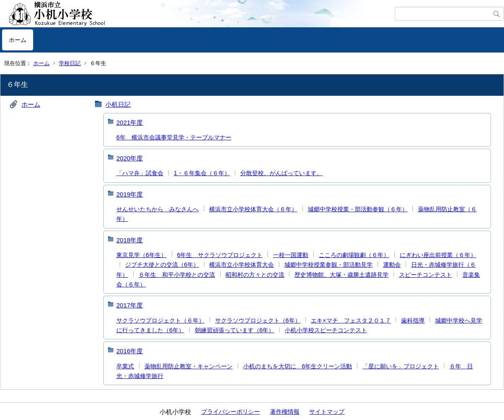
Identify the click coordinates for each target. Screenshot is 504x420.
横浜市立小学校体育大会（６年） (253, 209)
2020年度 (130, 158)
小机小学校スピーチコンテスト (326, 330)
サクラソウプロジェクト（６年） (160, 320)
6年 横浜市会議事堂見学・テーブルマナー (174, 137)
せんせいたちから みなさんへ (157, 209)
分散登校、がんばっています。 (281, 173)
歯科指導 (413, 320)
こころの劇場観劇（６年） (354, 255)
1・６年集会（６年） (202, 173)
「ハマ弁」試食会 (140, 173)
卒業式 (125, 366)
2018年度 (130, 240)
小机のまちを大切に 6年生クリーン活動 (298, 366)
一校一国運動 (291, 255)
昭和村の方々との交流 (255, 275)
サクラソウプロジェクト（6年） (258, 320)
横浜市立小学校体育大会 (241, 265)
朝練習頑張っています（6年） (235, 330)
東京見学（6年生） (142, 255)
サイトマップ (327, 412)
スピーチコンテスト (425, 275)
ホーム (18, 40)
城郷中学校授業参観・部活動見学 (328, 265)
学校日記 (70, 63)
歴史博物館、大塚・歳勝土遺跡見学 (341, 275)
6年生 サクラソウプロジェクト (220, 255)
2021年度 (130, 122)
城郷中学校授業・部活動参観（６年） (358, 209)
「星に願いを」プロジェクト (401, 366)
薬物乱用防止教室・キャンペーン (189, 366)
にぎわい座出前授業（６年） (438, 255)
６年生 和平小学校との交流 (177, 275)
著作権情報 (285, 412)
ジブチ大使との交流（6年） (162, 265)
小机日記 (118, 104)
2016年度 (130, 351)
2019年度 (130, 194)
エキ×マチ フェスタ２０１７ (351, 320)
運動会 (392, 265)
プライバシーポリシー (231, 412)
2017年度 (130, 305)
